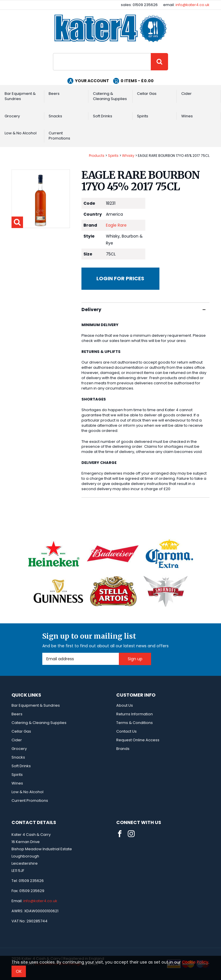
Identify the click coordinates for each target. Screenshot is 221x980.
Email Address (42, 653)
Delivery (143, 310)
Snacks (55, 116)
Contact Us (126, 731)
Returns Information (135, 714)
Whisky (128, 156)
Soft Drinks (103, 116)
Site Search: (53, 53)
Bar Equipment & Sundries (20, 96)
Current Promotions (59, 136)
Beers (54, 94)
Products (97, 156)
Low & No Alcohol (21, 133)
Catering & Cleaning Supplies (110, 96)
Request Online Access (138, 740)
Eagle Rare (116, 225)
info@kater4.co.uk (193, 5)
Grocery (12, 116)
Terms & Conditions (135, 723)
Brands (123, 749)
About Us (125, 705)
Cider (186, 94)
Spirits (143, 116)
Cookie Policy (195, 962)
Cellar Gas (147, 94)
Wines (187, 116)
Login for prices (120, 278)
